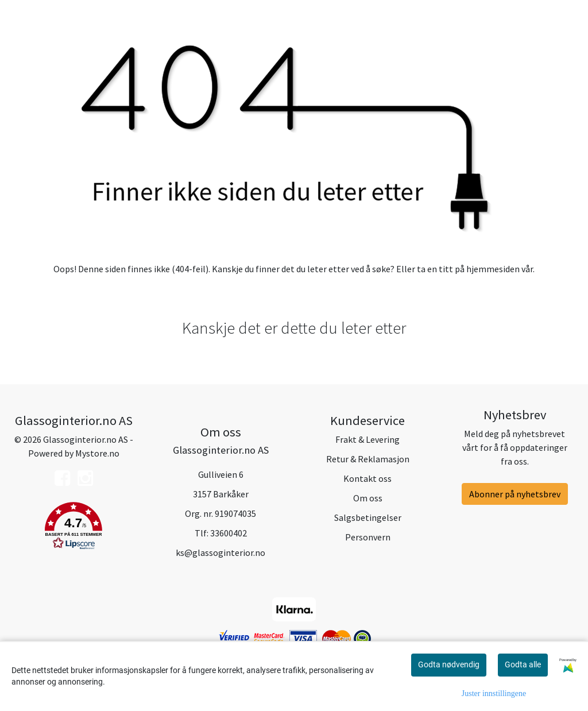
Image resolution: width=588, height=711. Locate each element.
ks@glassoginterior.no (220, 552)
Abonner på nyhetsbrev (515, 494)
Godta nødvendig (449, 664)
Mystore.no (97, 453)
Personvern (368, 537)
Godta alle (523, 664)
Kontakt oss (367, 478)
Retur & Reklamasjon (368, 459)
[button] (73, 528)
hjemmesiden (493, 269)
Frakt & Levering (367, 439)
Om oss (368, 498)
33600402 (229, 533)
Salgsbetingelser (368, 517)
